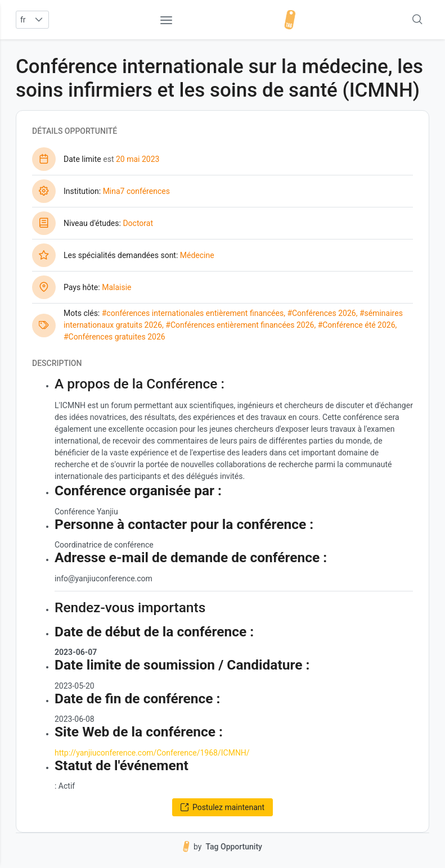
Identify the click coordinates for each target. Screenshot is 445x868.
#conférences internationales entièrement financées (193, 313)
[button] (39, 20)
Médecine (197, 255)
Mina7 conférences (136, 191)
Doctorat (138, 223)
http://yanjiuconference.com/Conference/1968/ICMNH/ (152, 753)
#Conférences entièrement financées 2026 (240, 325)
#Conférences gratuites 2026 (114, 337)
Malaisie (116, 287)
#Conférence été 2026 (357, 325)
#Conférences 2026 (321, 313)
